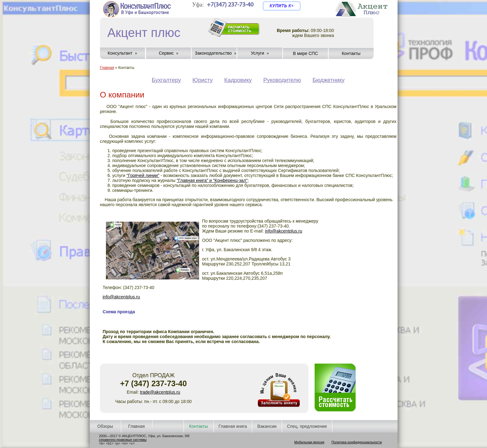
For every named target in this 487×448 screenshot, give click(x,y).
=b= (102, 443)
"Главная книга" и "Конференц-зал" (212, 180)
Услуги (258, 53)
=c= (132, 443)
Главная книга (233, 426)
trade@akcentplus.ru (160, 392)
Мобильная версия (309, 442)
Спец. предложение (307, 426)
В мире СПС (305, 53)
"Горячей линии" (143, 175)
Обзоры (105, 426)
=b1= (110, 443)
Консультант (120, 53)
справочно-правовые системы (123, 440)
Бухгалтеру (166, 80)
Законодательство (213, 53)
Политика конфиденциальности (357, 442)
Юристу (203, 80)
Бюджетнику (328, 80)
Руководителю (282, 80)
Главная (107, 68)
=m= (125, 443)
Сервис (166, 53)
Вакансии (267, 426)
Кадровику (238, 80)
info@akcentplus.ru (284, 231)
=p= (118, 443)
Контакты (351, 53)
